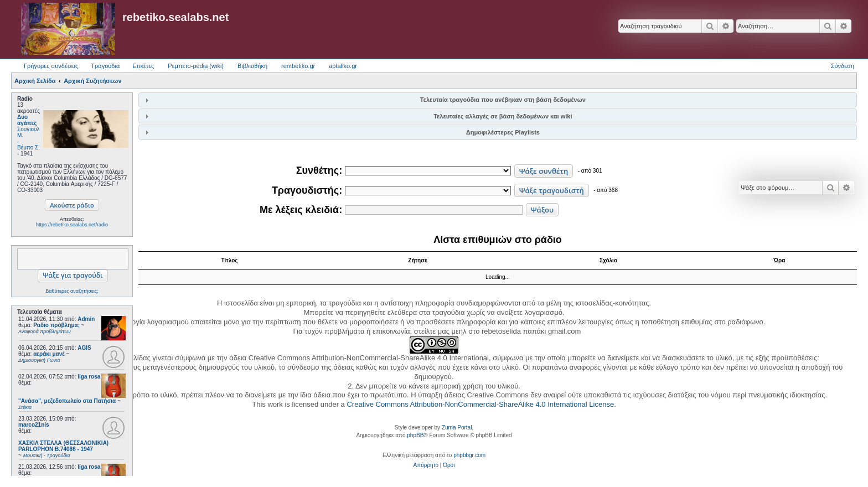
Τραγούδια (105, 66)
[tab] (498, 100)
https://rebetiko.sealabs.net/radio (72, 225)
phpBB (415, 435)
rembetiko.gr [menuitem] (298, 66)
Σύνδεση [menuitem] (843, 66)
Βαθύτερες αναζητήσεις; (72, 291)
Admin (86, 319)
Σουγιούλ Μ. (28, 132)
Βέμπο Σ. (29, 147)
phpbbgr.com (469, 455)
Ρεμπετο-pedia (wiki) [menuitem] (196, 66)
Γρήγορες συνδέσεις (51, 66)
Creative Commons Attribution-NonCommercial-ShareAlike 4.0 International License (480, 404)
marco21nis (34, 425)
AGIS (84, 348)
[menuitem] (426, 465)
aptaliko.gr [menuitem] (343, 66)
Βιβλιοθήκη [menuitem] (252, 66)
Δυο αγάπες (27, 120)
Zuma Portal (457, 428)
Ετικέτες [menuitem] (143, 66)
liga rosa (89, 377)
